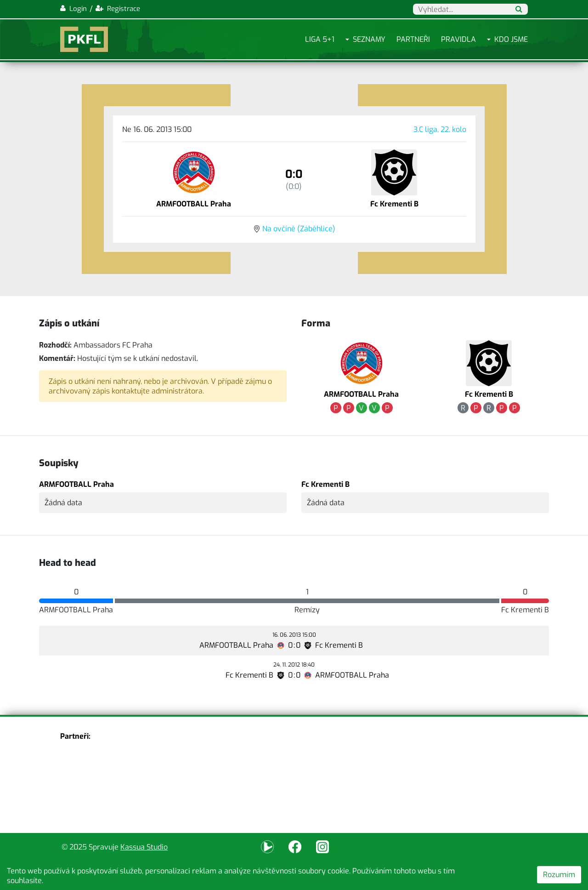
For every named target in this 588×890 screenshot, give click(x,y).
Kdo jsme (511, 39)
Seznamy (369, 39)
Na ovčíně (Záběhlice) (299, 229)
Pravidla (458, 39)
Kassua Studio (144, 847)
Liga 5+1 (320, 39)
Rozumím (559, 875)
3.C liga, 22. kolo (440, 129)
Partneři (413, 39)
